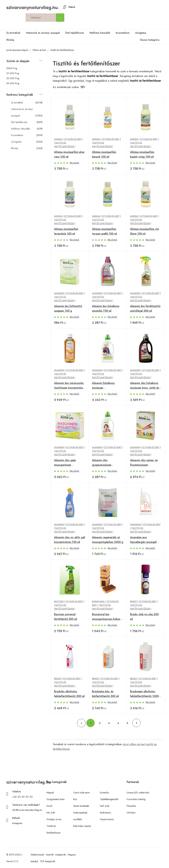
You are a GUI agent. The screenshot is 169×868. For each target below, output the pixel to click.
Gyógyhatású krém (56, 799)
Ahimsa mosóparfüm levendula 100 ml (66, 231)
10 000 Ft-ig (13, 73)
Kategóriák (61, 855)
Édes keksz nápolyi (82, 826)
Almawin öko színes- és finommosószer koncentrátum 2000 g (144, 463)
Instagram (17, 823)
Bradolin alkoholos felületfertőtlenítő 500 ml (69, 694)
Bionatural (98, 601)
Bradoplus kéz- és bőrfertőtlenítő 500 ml (105, 694)
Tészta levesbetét (81, 806)
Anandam (136, 524)
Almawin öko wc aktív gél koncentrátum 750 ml (70, 540)
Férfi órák (105, 806)
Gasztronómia (107, 819)
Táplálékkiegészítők (109, 799)
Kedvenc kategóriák (20, 95)
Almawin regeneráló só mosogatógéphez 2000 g (108, 540)
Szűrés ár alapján (18, 61)
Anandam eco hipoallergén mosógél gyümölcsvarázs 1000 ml (145, 540)
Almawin (59, 293)
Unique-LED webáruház (138, 793)
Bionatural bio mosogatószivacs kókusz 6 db (107, 617)
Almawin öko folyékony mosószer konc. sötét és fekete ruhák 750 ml (145, 386)
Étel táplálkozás (75, 33)
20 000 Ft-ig (13, 78)
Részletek (74, 163)
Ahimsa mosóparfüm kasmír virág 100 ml (142, 154)
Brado (134, 601)
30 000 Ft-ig (13, 83)
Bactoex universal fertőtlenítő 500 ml (66, 617)
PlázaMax (131, 806)
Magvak (50, 793)
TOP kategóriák (48, 861)
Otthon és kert (39, 50)
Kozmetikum (123, 33)
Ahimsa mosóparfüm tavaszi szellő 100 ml (104, 231)
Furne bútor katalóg (136, 799)
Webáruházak (37, 855)
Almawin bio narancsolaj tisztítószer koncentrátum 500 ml (70, 386)
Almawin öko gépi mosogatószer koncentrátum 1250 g (67, 463)
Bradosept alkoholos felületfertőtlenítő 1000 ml (144, 694)
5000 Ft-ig (12, 68)
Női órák (51, 813)
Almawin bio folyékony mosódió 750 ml (106, 308)
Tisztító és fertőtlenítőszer (62, 50)
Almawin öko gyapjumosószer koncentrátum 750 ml (105, 463)
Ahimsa (58, 139)
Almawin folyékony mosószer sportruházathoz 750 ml (107, 386)
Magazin (72, 855)
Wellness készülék (100, 33)
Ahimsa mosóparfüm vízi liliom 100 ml (145, 231)
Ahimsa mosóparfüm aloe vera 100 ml (69, 154)
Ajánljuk (34, 861)
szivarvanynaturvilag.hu (32, 8)
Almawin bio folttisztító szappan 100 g (68, 308)
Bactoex (59, 601)
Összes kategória (149, 40)
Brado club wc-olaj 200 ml (144, 617)
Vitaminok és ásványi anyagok (43, 33)
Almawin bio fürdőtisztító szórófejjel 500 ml (145, 308)
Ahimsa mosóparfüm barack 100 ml (104, 154)
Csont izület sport (81, 793)
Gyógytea (141, 33)
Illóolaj (10, 40)
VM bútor (131, 813)
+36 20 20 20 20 (22, 797)
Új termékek (13, 33)
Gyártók (50, 855)
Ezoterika (104, 793)
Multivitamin (105, 813)
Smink (49, 806)
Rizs (75, 799)
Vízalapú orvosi (54, 819)
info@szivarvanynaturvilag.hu (27, 810)
